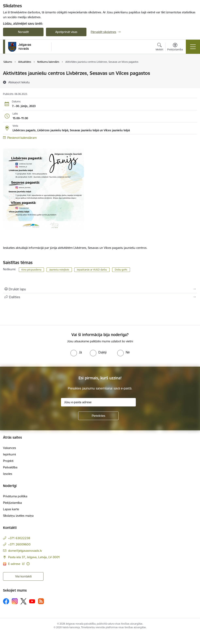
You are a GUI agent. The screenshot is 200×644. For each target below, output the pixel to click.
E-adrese (15, 564)
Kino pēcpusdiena (31, 270)
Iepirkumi (9, 454)
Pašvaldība (10, 467)
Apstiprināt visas (66, 32)
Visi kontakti (23, 576)
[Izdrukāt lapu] (100, 289)
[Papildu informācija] (28, 564)
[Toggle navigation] (193, 47)
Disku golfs (121, 270)
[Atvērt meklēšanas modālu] (159, 47)
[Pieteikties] (98, 416)
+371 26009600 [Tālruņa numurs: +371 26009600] (19, 544)
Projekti (8, 461)
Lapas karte (11, 509)
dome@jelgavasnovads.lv (25, 551)
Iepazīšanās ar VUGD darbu (92, 270)
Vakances (10, 448)
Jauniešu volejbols (59, 270)
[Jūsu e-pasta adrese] (98, 402)
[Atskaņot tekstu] (19, 82)
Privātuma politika (15, 496)
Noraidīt (23, 32)
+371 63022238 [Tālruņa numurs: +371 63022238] (19, 538)
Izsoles (8, 474)
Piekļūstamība (12, 503)
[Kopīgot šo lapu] (100, 297)
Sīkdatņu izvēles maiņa (18, 516)
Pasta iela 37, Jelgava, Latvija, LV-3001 (34, 557)
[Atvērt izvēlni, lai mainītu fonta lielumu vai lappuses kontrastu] (175, 47)
